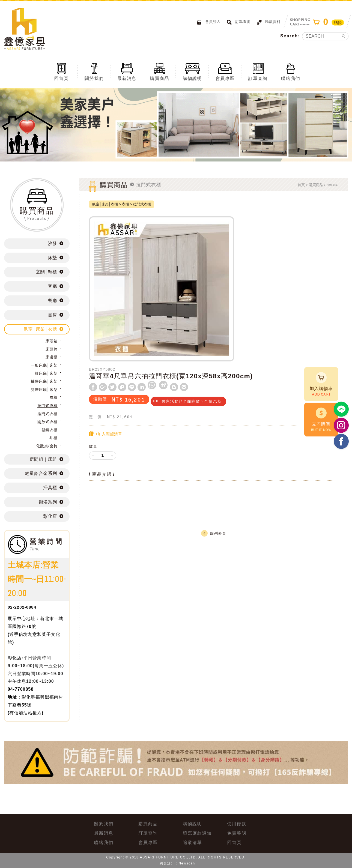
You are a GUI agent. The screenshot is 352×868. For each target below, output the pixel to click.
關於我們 (94, 71)
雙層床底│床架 (44, 390)
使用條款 (237, 824)
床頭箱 (52, 341)
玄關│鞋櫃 (46, 272)
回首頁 (61, 71)
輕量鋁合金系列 (41, 473)
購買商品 (160, 71)
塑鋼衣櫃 (50, 430)
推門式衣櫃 (47, 414)
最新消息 (127, 71)
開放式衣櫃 (47, 422)
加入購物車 (321, 385)
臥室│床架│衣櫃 (40, 329)
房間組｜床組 (43, 459)
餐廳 (52, 300)
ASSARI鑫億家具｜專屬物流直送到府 (25, 29)
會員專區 (225, 71)
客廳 (52, 286)
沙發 (52, 243)
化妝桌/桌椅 (47, 446)
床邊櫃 (52, 357)
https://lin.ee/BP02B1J (341, 409)
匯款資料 (268, 22)
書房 (52, 315)
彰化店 (50, 516)
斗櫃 (53, 438)
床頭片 (52, 349)
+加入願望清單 (106, 434)
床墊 (52, 258)
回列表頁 (214, 533)
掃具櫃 (50, 488)
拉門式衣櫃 (47, 406)
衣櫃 (53, 397)
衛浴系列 (48, 502)
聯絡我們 (291, 71)
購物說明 (192, 71)
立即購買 (321, 420)
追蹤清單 (192, 842)
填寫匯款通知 (197, 833)
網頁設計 (167, 863)
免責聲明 (237, 833)
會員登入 (208, 22)
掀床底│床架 (46, 373)
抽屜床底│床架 (44, 381)
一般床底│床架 (44, 365)
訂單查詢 (238, 22)
